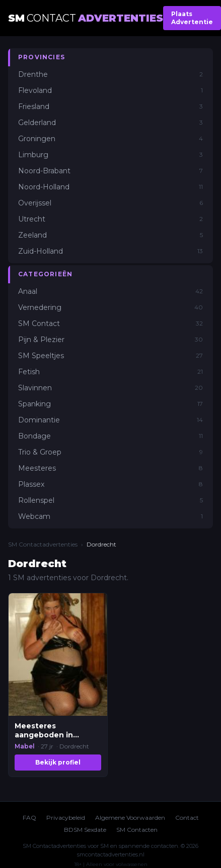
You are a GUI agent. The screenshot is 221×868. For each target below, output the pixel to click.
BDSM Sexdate (85, 830)
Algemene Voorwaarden (130, 818)
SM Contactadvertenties (43, 544)
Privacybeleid (66, 818)
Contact (187, 818)
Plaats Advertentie (192, 18)
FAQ (29, 818)
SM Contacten (137, 830)
